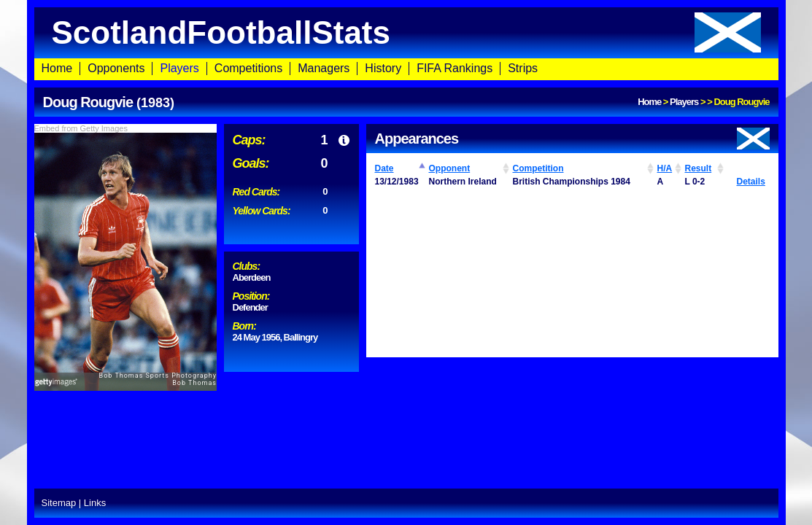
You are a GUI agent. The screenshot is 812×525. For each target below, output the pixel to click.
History (383, 68)
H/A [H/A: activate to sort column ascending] (665, 168)
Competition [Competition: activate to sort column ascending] (538, 168)
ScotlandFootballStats (406, 32)
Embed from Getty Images (81, 128)
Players (179, 68)
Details (751, 182)
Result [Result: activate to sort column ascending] (699, 168)
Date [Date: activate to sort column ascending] (384, 168)
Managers (324, 68)
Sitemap (59, 503)
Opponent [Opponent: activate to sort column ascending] (450, 168)
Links (95, 503)
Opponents (116, 68)
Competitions (248, 68)
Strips (523, 68)
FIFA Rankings (455, 68)
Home (57, 68)
